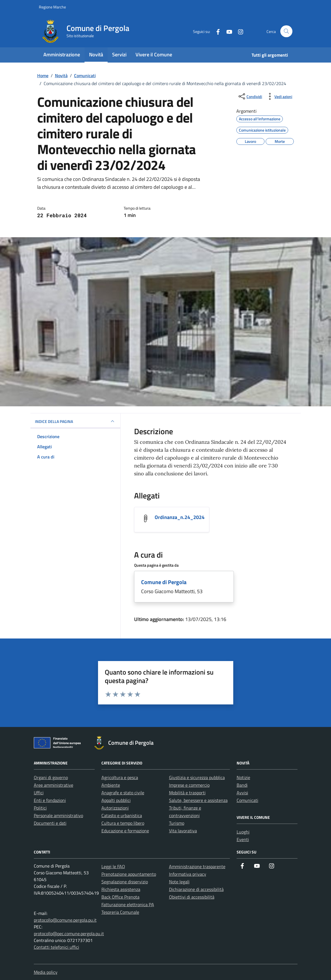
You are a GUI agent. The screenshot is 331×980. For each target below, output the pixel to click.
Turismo (177, 823)
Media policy (46, 972)
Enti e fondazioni (50, 800)
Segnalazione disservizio (125, 882)
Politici (40, 808)
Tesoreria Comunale (120, 912)
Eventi (243, 839)
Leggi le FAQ (113, 866)
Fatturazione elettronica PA (128, 904)
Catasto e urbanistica (122, 815)
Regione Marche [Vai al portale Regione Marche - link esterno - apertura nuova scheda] (52, 7)
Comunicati (247, 800)
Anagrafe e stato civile (123, 793)
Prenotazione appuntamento (129, 874)
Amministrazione (62, 55)
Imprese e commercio (189, 785)
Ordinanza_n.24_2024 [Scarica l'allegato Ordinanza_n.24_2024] (180, 517)
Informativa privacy (188, 874)
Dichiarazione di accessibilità (196, 889)
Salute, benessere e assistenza (198, 800)
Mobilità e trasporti (187, 793)
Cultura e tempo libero (123, 823)
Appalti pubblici (116, 800)
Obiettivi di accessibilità (192, 897)
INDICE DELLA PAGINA (75, 421)
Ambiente (111, 785)
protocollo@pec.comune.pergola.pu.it (69, 934)
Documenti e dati (50, 823)
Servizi (119, 55)
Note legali (179, 882)
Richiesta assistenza (121, 889)
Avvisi (242, 793)
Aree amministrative (54, 785)
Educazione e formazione (125, 831)
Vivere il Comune (154, 55)
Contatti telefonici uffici (56, 947)
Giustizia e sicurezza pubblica (197, 777)
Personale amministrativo (58, 815)
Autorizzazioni (115, 808)
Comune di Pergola (164, 582)
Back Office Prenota (120, 897)
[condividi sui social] (250, 96)
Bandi (242, 785)
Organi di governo (51, 777)
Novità (96, 55)
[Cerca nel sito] (286, 31)
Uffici (39, 793)
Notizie (243, 777)
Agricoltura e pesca (120, 777)
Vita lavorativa (183, 831)
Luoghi (243, 832)
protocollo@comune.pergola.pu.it (65, 920)
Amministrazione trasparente (197, 866)
